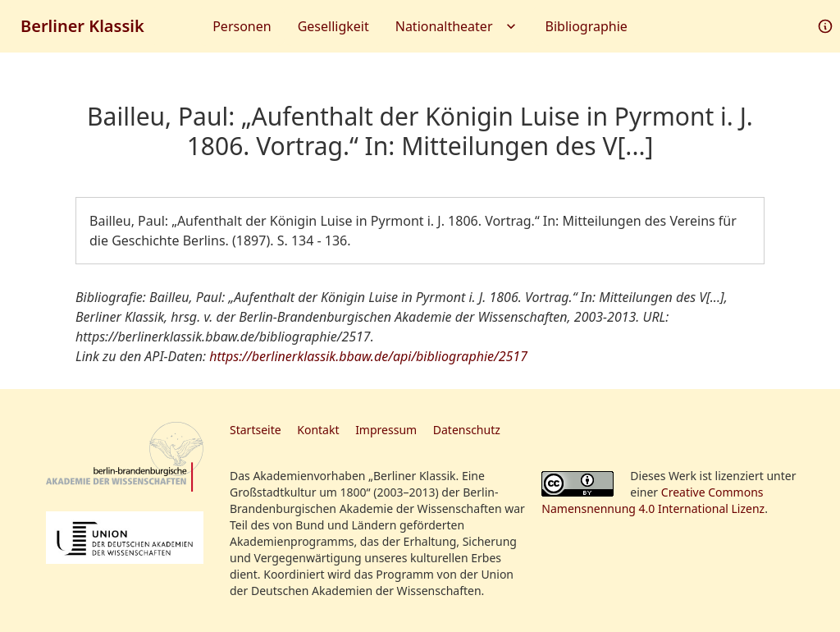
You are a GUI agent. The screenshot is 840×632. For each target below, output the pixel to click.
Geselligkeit (333, 26)
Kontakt (318, 430)
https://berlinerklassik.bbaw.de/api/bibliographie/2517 (368, 356)
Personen (242, 26)
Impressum (386, 430)
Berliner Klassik (82, 26)
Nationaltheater (457, 26)
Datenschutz (467, 430)
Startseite (256, 430)
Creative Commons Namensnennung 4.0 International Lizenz (653, 500)
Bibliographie (587, 26)
